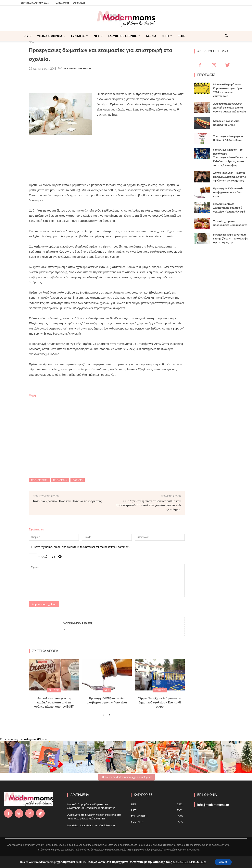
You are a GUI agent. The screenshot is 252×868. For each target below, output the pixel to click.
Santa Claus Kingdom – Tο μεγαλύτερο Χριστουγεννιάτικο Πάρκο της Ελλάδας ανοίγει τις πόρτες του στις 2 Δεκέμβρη (230, 157)
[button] (226, 36)
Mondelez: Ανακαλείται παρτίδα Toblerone (91, 825)
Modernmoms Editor (77, 69)
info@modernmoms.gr (213, 805)
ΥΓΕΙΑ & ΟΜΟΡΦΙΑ (51, 36)
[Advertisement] (107, 163)
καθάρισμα (60, 480)
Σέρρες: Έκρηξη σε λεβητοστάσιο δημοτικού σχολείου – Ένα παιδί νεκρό (160, 702)
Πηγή (32, 395)
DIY (28, 36)
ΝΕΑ (98, 36)
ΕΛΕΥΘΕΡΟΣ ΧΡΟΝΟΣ (124, 36)
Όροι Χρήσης (62, 3)
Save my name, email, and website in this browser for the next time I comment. (82, 547)
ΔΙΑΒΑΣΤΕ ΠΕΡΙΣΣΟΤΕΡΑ (188, 862)
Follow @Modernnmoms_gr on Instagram (126, 777)
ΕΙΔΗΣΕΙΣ (54, 690)
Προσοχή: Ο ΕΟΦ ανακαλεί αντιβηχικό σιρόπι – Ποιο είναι (107, 700)
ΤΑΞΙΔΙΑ (151, 36)
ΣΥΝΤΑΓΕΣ (80, 36)
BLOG (181, 36)
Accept (223, 862)
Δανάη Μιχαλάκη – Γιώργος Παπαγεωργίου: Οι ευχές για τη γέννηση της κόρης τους (230, 177)
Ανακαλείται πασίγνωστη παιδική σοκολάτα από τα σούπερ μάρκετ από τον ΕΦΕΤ (54, 702)
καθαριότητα (39, 480)
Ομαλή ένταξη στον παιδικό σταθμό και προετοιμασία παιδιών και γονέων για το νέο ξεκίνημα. (148, 505)
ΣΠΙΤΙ (167, 36)
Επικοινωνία (79, 3)
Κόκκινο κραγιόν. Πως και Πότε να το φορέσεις (67, 501)
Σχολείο (78, 480)
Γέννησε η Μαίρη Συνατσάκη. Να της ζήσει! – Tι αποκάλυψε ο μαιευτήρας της (230, 238)
